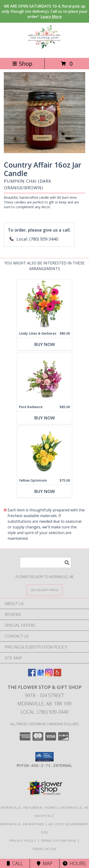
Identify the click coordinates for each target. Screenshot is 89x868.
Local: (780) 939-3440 (45, 712)
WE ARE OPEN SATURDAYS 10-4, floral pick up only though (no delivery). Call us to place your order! (45, 11)
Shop (22, 63)
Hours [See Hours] (74, 863)
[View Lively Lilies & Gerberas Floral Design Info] (44, 304)
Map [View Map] (45, 863)
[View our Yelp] (57, 675)
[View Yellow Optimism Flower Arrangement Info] (44, 451)
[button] (44, 757)
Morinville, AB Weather (22, 824)
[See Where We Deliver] (45, 590)
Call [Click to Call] (15, 863)
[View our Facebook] (32, 675)
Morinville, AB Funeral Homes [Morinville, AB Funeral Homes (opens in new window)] (29, 808)
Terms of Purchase (59, 841)
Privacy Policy (23, 841)
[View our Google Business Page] (40, 675)
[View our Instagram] (49, 675)
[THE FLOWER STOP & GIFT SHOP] (45, 51)
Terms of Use (45, 849)
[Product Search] (46, 563)
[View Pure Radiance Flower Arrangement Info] (44, 378)
